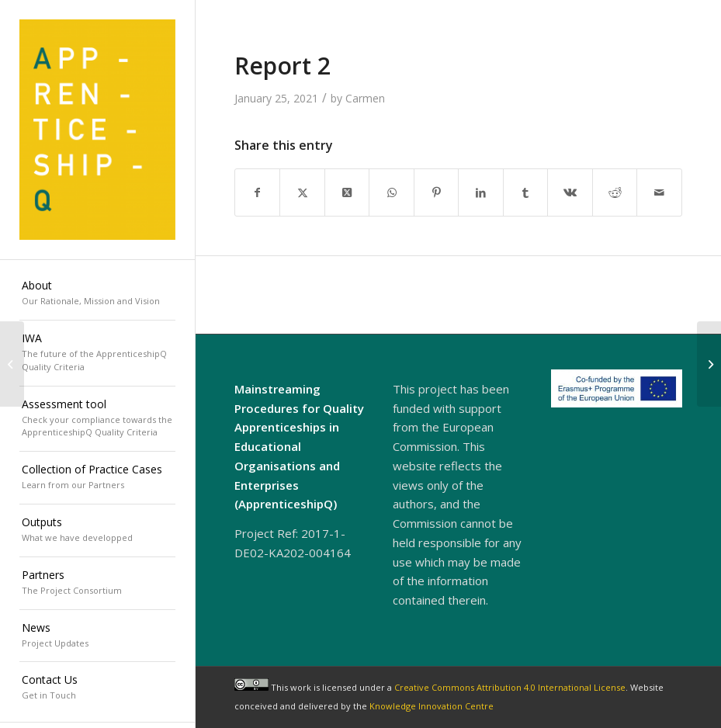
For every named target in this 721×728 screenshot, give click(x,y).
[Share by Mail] (659, 192)
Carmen (365, 98)
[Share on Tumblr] (526, 192)
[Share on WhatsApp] (392, 192)
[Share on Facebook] (258, 192)
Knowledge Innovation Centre (432, 706)
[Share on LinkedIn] (481, 192)
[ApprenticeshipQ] (97, 130)
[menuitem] (97, 294)
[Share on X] (302, 192)
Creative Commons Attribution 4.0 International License (510, 687)
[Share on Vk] (570, 192)
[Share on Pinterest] (437, 192)
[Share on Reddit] (615, 192)
